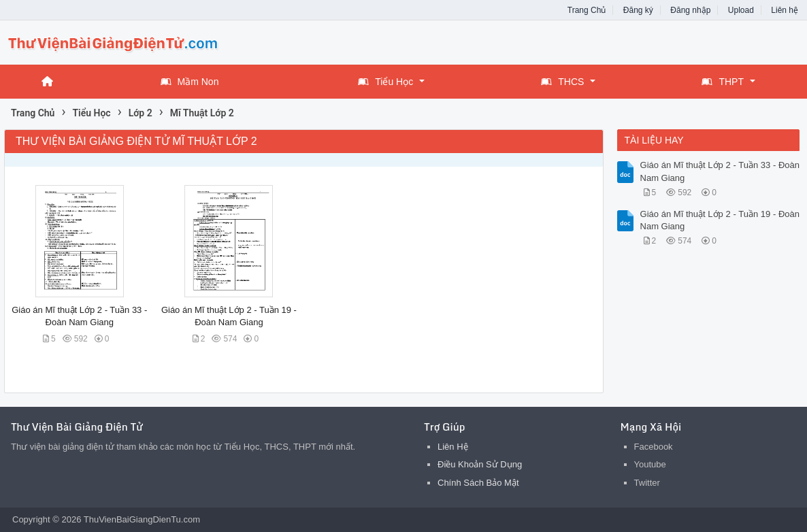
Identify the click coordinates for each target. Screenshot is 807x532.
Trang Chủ (587, 10)
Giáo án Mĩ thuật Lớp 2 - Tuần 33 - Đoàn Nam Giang (720, 171)
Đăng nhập (690, 10)
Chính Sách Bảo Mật (478, 483)
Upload (741, 10)
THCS (562, 82)
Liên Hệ (453, 447)
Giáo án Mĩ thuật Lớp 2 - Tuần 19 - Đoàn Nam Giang (720, 220)
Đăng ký (638, 10)
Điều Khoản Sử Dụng (480, 464)
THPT (723, 82)
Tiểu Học (385, 82)
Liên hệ (785, 10)
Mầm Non (190, 82)
